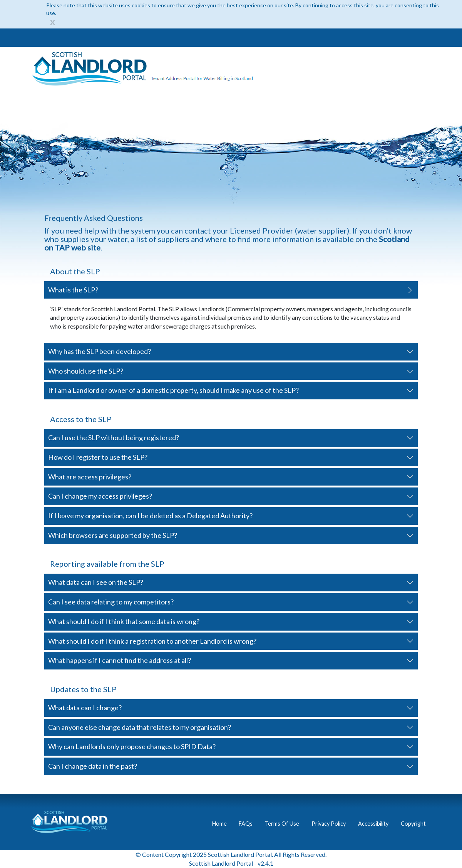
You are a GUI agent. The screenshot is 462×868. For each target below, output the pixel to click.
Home (219, 824)
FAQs (246, 824)
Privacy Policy (329, 824)
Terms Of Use (282, 824)
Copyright (413, 824)
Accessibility (373, 824)
